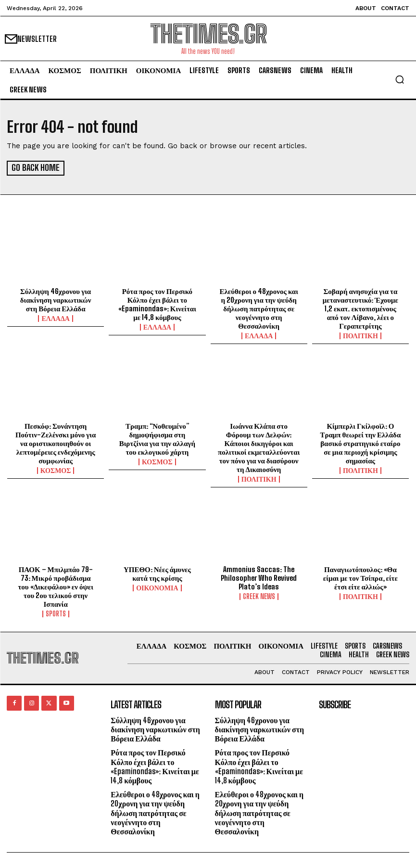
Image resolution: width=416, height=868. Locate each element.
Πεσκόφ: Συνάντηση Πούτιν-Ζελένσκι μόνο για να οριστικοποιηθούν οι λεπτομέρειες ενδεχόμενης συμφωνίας (56, 442)
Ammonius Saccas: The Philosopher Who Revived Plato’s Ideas (259, 577)
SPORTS (56, 613)
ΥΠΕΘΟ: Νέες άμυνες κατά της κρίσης (157, 573)
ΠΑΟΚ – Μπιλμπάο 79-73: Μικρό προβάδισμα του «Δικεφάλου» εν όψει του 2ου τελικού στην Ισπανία (55, 586)
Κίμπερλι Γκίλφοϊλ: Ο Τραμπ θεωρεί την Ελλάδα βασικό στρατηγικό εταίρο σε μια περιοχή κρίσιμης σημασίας (360, 442)
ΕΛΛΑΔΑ (55, 318)
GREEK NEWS (259, 596)
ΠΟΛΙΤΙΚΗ (360, 335)
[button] (400, 79)
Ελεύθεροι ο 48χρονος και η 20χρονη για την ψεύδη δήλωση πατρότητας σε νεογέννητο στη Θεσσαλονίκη (258, 307)
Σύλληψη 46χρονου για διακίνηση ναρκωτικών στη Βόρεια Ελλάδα (56, 299)
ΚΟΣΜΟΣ (56, 470)
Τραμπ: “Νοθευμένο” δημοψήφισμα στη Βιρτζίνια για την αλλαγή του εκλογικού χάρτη (157, 438)
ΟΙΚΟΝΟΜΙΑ (157, 587)
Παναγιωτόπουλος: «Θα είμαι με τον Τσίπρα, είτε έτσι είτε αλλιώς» (360, 577)
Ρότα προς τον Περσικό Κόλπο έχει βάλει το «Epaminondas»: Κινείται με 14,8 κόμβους (157, 303)
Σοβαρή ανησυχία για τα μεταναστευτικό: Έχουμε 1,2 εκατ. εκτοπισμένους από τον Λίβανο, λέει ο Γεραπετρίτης (360, 307)
